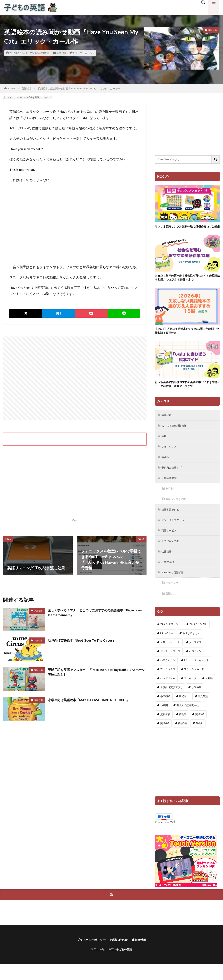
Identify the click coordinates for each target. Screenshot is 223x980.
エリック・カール (82, 53)
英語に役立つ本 (172, 554)
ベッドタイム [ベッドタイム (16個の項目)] (168, 693)
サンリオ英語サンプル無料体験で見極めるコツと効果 (186, 229)
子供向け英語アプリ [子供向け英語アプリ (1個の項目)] (172, 702)
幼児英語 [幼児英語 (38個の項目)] (203, 711)
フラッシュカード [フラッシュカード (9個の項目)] (194, 684)
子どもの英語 (124, 965)
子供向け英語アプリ (175, 478)
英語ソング (173, 597)
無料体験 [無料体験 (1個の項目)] (165, 729)
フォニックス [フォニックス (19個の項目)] (168, 684)
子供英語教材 (171, 489)
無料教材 (172, 500)
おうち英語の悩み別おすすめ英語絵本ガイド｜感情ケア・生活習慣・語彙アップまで (186, 392)
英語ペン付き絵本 (178, 510)
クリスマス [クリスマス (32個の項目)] (195, 657)
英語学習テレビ (172, 521)
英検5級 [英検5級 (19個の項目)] (182, 738)
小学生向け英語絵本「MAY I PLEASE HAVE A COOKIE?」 (96, 700)
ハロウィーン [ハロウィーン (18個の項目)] (168, 675)
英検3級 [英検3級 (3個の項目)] (200, 729)
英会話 (166, 467)
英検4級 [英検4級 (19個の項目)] (165, 738)
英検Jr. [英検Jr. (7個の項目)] (199, 738)
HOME (12, 88)
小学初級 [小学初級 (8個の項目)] (165, 711)
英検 (165, 445)
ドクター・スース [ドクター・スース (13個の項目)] (170, 666)
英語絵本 (61, 53)
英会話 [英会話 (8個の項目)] (183, 729)
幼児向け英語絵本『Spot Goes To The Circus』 (87, 640)
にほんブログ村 (165, 837)
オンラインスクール (175, 532)
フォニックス (171, 456)
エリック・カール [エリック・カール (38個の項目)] (170, 657)
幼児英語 (168, 565)
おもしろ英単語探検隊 (177, 434)
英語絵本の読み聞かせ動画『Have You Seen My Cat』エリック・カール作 (79, 88)
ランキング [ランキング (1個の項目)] (190, 693)
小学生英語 (169, 576)
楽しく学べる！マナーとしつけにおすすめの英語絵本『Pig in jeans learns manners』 (93, 613)
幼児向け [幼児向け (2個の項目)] (184, 711)
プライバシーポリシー (89, 955)
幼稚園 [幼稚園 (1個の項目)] (164, 720)
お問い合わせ (120, 955)
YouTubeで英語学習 (175, 586)
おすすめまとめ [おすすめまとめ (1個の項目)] (191, 648)
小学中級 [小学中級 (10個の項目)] (197, 702)
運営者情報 (142, 955)
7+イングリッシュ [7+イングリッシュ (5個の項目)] (170, 639)
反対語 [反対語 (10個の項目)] (209, 693)
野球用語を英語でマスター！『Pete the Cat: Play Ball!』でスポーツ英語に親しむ (95, 673)
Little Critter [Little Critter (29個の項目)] (167, 648)
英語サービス (171, 543)
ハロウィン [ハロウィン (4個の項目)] (195, 666)
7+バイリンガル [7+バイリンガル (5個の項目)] (198, 639)
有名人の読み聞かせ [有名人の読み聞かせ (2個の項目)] (188, 720)
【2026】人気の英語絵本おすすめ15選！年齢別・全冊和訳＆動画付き (187, 337)
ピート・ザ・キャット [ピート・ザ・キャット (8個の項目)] (197, 675)
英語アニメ (173, 608)
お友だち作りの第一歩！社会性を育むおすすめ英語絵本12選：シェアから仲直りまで (186, 283)
